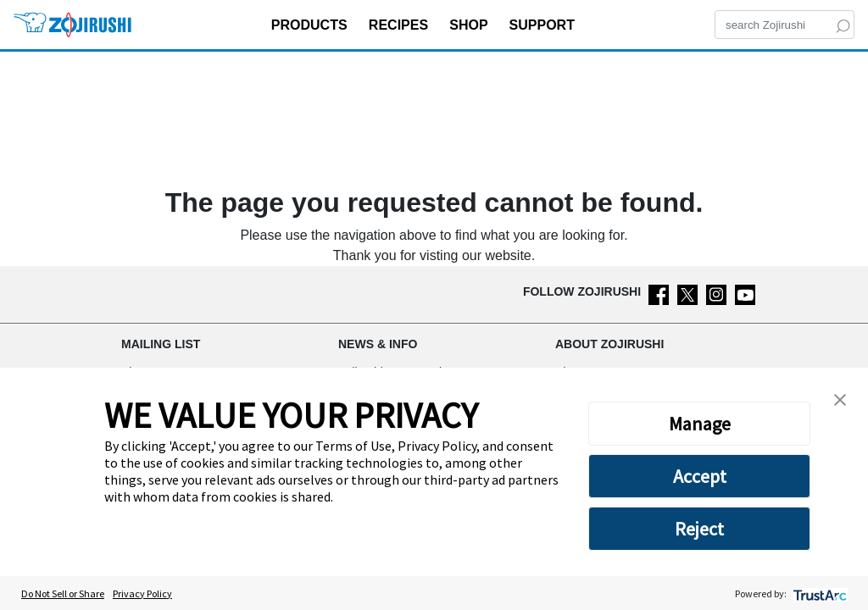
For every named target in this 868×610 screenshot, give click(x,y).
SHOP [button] (470, 25)
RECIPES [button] (401, 25)
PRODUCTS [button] (311, 25)
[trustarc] (818, 593)
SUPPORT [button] (544, 25)
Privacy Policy (142, 593)
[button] (840, 398)
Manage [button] (700, 424)
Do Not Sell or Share (63, 593)
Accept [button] (700, 476)
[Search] (785, 25)
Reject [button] (699, 529)
